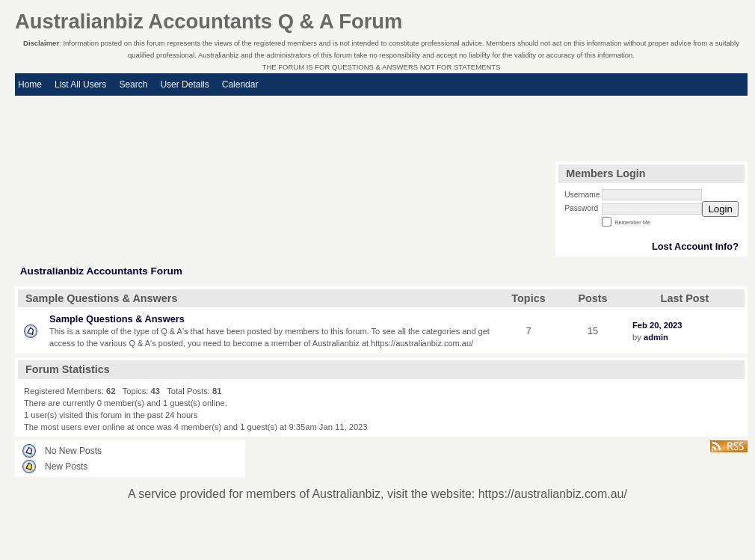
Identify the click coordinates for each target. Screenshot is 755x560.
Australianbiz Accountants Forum (101, 271)
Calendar (240, 84)
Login (720, 209)
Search (133, 84)
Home (30, 84)
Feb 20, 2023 (657, 325)
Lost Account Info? (695, 246)
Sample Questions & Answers (117, 319)
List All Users (80, 84)
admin (656, 337)
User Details (184, 84)
